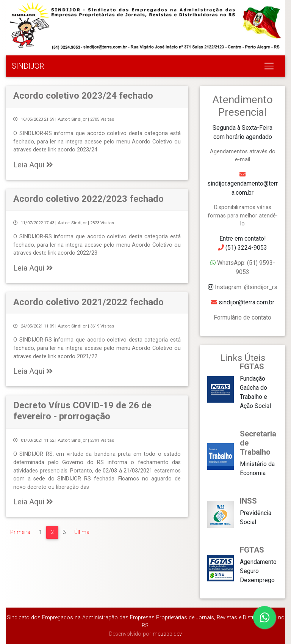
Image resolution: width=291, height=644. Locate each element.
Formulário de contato (242, 317)
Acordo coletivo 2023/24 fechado (83, 96)
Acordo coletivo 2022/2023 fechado (88, 199)
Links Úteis (243, 358)
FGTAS (252, 367)
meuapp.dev (167, 634)
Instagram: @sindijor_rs (246, 287)
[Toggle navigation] (269, 66)
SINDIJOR (28, 66)
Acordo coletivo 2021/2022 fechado (88, 302)
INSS (248, 501)
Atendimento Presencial (242, 106)
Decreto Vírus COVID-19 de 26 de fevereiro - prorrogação (82, 411)
